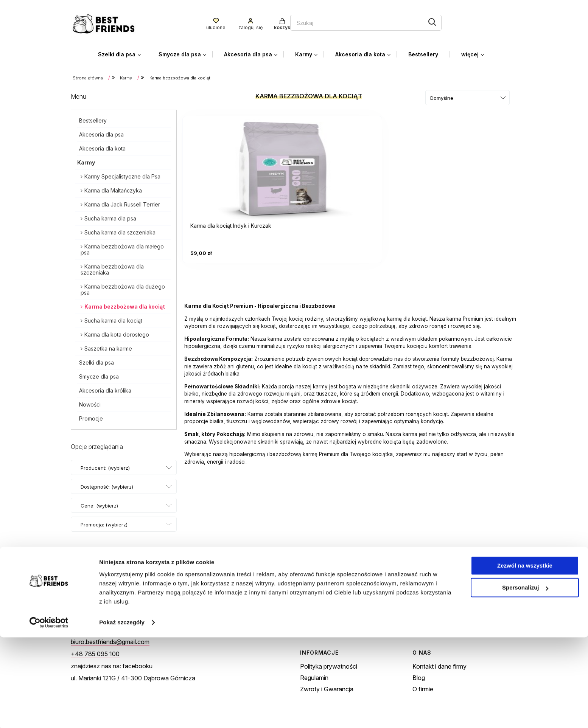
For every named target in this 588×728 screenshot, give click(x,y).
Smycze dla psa (99, 375)
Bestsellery (93, 119)
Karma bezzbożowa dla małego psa (122, 248)
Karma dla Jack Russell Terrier (122, 203)
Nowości (90, 403)
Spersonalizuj (525, 678)
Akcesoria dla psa (101, 133)
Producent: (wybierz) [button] (105, 466)
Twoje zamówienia (326, 603)
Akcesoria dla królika (105, 389)
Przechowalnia (320, 626)
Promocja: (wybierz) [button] (104, 523)
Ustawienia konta (324, 615)
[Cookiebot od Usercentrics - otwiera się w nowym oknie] (49, 713)
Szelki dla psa (96, 361)
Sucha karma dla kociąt (113, 319)
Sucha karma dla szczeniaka (120, 231)
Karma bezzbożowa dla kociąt (125, 305)
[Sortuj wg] (467, 96)
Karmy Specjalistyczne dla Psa (122, 175)
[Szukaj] (344, 21)
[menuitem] (122, 53)
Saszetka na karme (108, 347)
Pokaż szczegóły (122, 713)
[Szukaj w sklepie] (272, 22)
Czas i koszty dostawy (443, 615)
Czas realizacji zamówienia (449, 626)
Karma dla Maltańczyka (113, 189)
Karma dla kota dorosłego (117, 333)
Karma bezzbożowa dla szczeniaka (112, 268)
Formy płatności (434, 603)
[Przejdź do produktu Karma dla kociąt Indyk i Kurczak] (237, 165)
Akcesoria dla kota (102, 147)
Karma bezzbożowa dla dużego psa (123, 288)
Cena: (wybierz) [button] (99, 504)
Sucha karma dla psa (110, 217)
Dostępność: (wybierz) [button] (107, 485)
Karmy (86, 161)
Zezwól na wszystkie (525, 656)
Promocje (91, 417)
